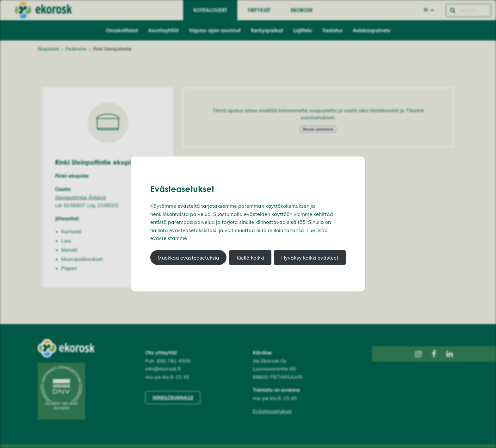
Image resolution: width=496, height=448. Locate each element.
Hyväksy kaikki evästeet (310, 258)
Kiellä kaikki (250, 258)
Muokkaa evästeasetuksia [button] (188, 258)
